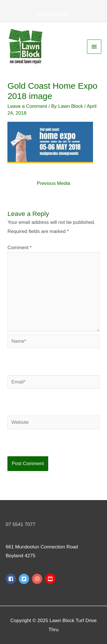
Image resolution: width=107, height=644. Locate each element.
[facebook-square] (12, 579)
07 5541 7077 (21, 524)
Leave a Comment (27, 106)
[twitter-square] (25, 579)
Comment (20, 248)
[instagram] (38, 579)
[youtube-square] (51, 579)
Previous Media (53, 183)
